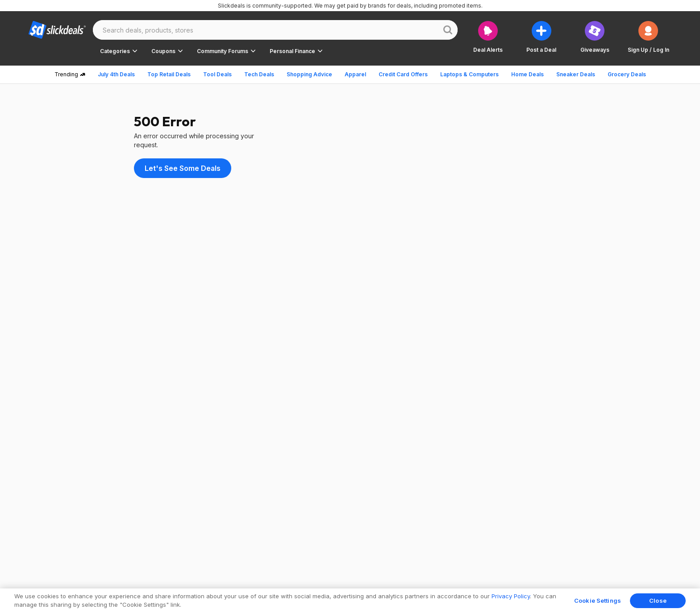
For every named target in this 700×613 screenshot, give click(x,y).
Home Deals (527, 74)
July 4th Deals (116, 74)
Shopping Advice (309, 74)
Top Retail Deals (169, 74)
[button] (648, 37)
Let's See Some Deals (183, 168)
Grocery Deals (627, 74)
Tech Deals (259, 74)
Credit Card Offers (403, 74)
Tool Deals (217, 74)
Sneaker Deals (576, 74)
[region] (350, 601)
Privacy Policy (511, 596)
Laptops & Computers (469, 74)
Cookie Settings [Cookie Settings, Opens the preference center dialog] (598, 601)
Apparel (355, 74)
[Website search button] (448, 30)
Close (658, 601)
